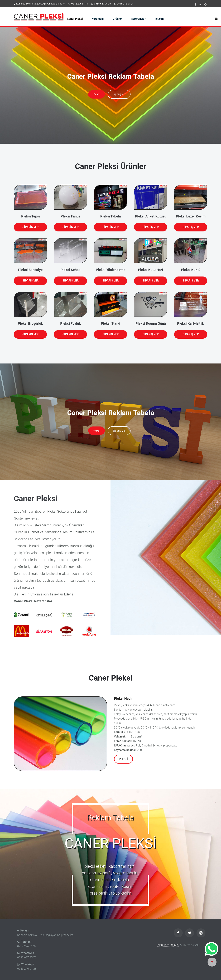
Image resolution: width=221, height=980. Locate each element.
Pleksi (97, 94)
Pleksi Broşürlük (30, 323)
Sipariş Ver (119, 94)
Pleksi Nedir (123, 698)
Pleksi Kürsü (191, 270)
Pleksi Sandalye (30, 270)
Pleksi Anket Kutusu (151, 216)
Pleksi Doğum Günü (151, 323)
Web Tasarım (165, 945)
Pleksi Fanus (70, 216)
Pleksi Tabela (111, 216)
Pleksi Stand (110, 323)
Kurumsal (98, 19)
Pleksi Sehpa (70, 270)
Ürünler (117, 19)
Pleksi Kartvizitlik (191, 323)
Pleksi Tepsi (30, 216)
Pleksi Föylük (71, 323)
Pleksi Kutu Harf (151, 270)
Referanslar (138, 19)
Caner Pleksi (75, 19)
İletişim (159, 19)
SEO (177, 945)
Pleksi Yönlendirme (111, 270)
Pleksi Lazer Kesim (191, 216)
